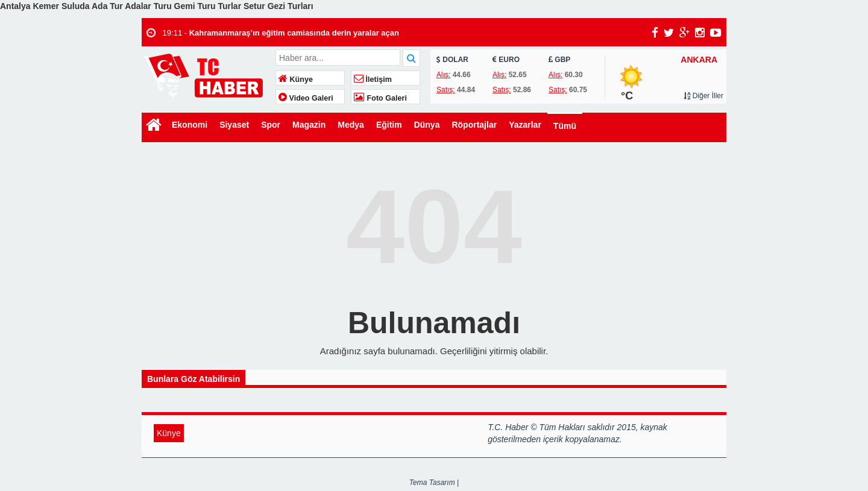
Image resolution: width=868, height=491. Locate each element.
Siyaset (234, 125)
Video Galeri (306, 98)
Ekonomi (190, 125)
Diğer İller (703, 96)
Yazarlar (525, 125)
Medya (351, 125)
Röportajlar (474, 125)
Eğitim (389, 125)
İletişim (373, 80)
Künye (296, 80)
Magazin (309, 125)
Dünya (427, 125)
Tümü (565, 126)
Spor (271, 125)
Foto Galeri (380, 98)
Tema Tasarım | (434, 483)
